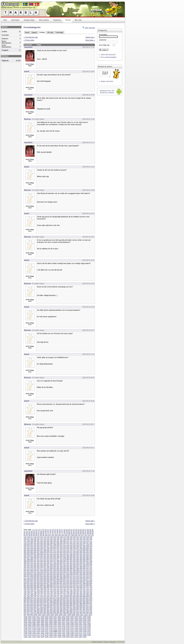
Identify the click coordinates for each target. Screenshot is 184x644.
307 (35, 554)
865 (74, 602)
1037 (55, 618)
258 (81, 548)
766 (25, 594)
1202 (76, 637)
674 (68, 585)
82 (74, 533)
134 (87, 537)
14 (55, 530)
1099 (47, 626)
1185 (72, 635)
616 (84, 579)
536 (28, 574)
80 (69, 533)
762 (81, 592)
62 (27, 533)
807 (91, 596)
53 (76, 532)
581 (38, 578)
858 (51, 602)
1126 (25, 629)
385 (84, 559)
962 (48, 611)
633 (71, 581)
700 (84, 587)
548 (68, 574)
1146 (42, 631)
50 (69, 532)
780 (71, 594)
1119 (63, 627)
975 (91, 611)
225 (41, 546)
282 (91, 550)
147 (61, 539)
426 (81, 563)
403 (74, 561)
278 (78, 550)
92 (27, 535)
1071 (63, 622)
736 (64, 591)
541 (45, 574)
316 (64, 554)
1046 (25, 620)
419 (58, 563)
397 (55, 561)
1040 (68, 618)
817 (55, 598)
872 (28, 603)
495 (32, 570)
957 (32, 611)
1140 (85, 629)
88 (88, 533)
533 (87, 572)
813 (41, 598)
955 (25, 611)
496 (35, 570)
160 (35, 541)
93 (29, 535)
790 (35, 596)
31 (25, 532)
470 (87, 567)
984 (51, 613)
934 (25, 609)
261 (91, 548)
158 (28, 541)
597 (91, 578)
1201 (72, 637)
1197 (55, 637)
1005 (56, 614)
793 (45, 596)
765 (91, 592)
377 (58, 559)
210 (61, 544)
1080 (34, 624)
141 (41, 539)
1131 (47, 629)
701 (87, 587)
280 (84, 550)
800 (68, 596)
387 (91, 559)
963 (51, 611)
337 (64, 555)
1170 (76, 633)
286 (35, 552)
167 (58, 541)
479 (48, 568)
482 (58, 568)
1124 (85, 627)
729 (41, 591)
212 (68, 544)
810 (32, 598)
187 (55, 543)
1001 (40, 614)
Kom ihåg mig (104, 45)
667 (45, 585)
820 (64, 598)
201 (32, 544)
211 (64, 544)
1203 (80, 637)
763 (84, 592)
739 (74, 591)
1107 (80, 626)
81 (71, 533)
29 (90, 530)
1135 (63, 629)
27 (85, 530)
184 (45, 543)
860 (58, 602)
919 (45, 607)
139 (35, 539)
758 (68, 592)
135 (91, 537)
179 (28, 543)
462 (61, 567)
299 (78, 552)
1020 (51, 616)
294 (61, 552)
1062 (25, 622)
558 (32, 576)
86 (83, 533)
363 (81, 557)
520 (45, 572)
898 (45, 605)
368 (28, 559)
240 (91, 546)
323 (87, 554)
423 (71, 563)
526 (64, 572)
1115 (47, 627)
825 (81, 598)
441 (61, 565)
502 (55, 570)
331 (45, 555)
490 (84, 568)
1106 (76, 626)
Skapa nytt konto (107, 81)
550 (74, 574)
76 (60, 533)
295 (64, 552)
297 (71, 552)
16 (60, 530)
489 (81, 568)
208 (55, 544)
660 (91, 583)
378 (61, 559)
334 (55, 555)
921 (51, 607)
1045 (89, 618)
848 (87, 600)
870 (91, 602)
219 (91, 544)
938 (38, 609)
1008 (69, 614)
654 (71, 583)
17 (62, 530)
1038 (59, 618)
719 (78, 589)
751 (45, 592)
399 (61, 561)
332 (48, 555)
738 (71, 591)
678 (81, 585)
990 (71, 613)
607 (55, 579)
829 (25, 600)
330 (41, 555)
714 (61, 589)
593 (78, 578)
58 (88, 532)
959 (38, 611)
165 (51, 541)
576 (91, 576)
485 (68, 568)
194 (78, 543)
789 (32, 596)
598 (25, 579)
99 (43, 535)
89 (90, 533)
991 (74, 613)
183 (41, 543)
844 (74, 600)
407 (87, 561)
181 (35, 543)
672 (61, 585)
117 (32, 537)
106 (66, 535)
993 (81, 613)
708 (41, 589)
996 (91, 613)
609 (61, 579)
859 (55, 602)
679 (84, 585)
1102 (59, 626)
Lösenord (103, 40)
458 (48, 567)
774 (51, 594)
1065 (38, 622)
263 (28, 550)
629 (58, 581)
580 (35, 578)
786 (91, 594)
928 (74, 607)
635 (78, 581)
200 (28, 544)
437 (48, 565)
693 (61, 587)
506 (68, 570)
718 (74, 589)
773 (48, 594)
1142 (25, 631)
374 (48, 559)
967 (64, 611)
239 (87, 546)
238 (84, 546)
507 (71, 570)
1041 (72, 618)
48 (64, 532)
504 (61, 570)
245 (38, 548)
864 (71, 602)
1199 (63, 637)
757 (64, 592)
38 (41, 532)
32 (27, 532)
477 (41, 568)
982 (45, 613)
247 (45, 548)
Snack (27, 32)
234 (71, 546)
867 (81, 602)
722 (87, 589)
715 (64, 589)
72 (50, 533)
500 (48, 570)
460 (55, 567)
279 (81, 550)
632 (68, 581)
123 (51, 537)
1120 (68, 627)
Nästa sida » (90, 37)
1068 (51, 622)
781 (74, 594)
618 (91, 579)
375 (51, 559)
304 (25, 554)
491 (87, 568)
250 (55, 548)
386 (87, 559)
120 (41, 537)
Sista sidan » (90, 40)
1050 (42, 620)
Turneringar (59, 32)
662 (28, 585)
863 (68, 602)
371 (38, 559)
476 (38, 568)
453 (32, 567)
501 (51, 570)
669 (51, 585)
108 (72, 535)
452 (28, 567)
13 (53, 530)
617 (87, 579)
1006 (61, 614)
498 (41, 570)
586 (55, 578)
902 (58, 605)
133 (84, 537)
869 (87, 602)
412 (35, 563)
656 (78, 583)
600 (32, 579)
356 (58, 557)
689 (48, 587)
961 (45, 611)
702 (91, 587)
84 (79, 533)
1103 (63, 626)
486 (71, 568)
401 (68, 561)
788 (28, 596)
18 (64, 530)
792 (41, 596)
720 (81, 589)
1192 (34, 637)
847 (84, 600)
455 (38, 567)
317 (68, 554)
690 (51, 587)
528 (71, 572)
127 (64, 537)
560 (38, 576)
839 (58, 600)
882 (61, 603)
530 (78, 572)
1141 (89, 629)
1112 (34, 627)
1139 (80, 629)
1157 (89, 631)
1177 (38, 635)
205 (45, 544)
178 (25, 543)
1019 (47, 616)
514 (25, 572)
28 (88, 530)
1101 (55, 626)
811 (35, 598)
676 (74, 585)
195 (81, 543)
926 (68, 607)
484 (64, 568)
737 (68, 591)
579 (32, 578)
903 (61, 605)
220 (25, 546)
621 (32, 581)
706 (35, 589)
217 (84, 544)
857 (48, 602)
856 (45, 602)
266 (38, 550)
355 (55, 557)
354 (51, 557)
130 (74, 537)
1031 (30, 618)
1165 (55, 633)
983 (48, 613)
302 (87, 552)
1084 (51, 624)
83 (76, 533)
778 (64, 594)
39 (43, 532)
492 (91, 568)
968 (68, 611)
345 (91, 555)
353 (48, 557)
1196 (51, 637)
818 (58, 598)
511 (84, 570)
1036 (51, 618)
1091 (80, 624)
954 (91, 609)
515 (28, 572)
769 (35, 594)
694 (64, 587)
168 (61, 541)
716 (68, 589)
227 (48, 546)
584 (48, 578)
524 (58, 572)
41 (48, 532)
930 (81, 607)
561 (41, 576)
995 (87, 613)
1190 (25, 637)
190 (64, 543)
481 (55, 568)
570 (71, 576)
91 (25, 535)
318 (71, 554)
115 (25, 537)
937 (35, 609)
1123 (80, 627)
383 (78, 559)
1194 (42, 637)
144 (51, 539)
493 (25, 570)
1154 (76, 631)
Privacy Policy (97, 642)
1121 (72, 627)
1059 (80, 620)
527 (68, 572)
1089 (72, 624)
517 (35, 572)
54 (79, 532)
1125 (89, 627)
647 (48, 583)
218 (87, 544)
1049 (38, 620)
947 (68, 609)
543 (51, 574)
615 (81, 579)
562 (45, 576)
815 (48, 598)
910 (84, 605)
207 (51, 544)
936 (32, 609)
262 (25, 550)
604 (45, 579)
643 (35, 583)
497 (38, 570)
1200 (68, 637)
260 (87, 548)
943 (55, 609)
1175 (30, 635)
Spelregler (15, 20)
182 (38, 543)
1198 (59, 637)
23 (76, 530)
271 (55, 550)
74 (55, 533)
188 (58, 543)
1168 (68, 633)
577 (25, 578)
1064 (34, 622)
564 (51, 576)
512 (87, 570)
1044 (85, 618)
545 (58, 574)
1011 (82, 614)
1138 (76, 629)
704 (28, 589)
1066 (42, 622)
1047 (30, 620)
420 (61, 563)
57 (86, 532)
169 (64, 541)
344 (87, 555)
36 (36, 532)
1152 (68, 631)
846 (81, 600)
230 (58, 546)
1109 (89, 626)
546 (61, 574)
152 (78, 539)
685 (35, 587)
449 (87, 565)
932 (87, 607)
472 (25, 568)
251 (58, 548)
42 (50, 532)
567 (61, 576)
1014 (25, 616)
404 (78, 561)
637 (84, 581)
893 (28, 605)
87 (86, 533)
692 (58, 587)
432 (32, 565)
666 (41, 585)
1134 (59, 629)
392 (38, 561)
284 (28, 552)
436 (45, 565)
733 (55, 591)
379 (64, 559)
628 (55, 581)
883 (64, 603)
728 (38, 591)
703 (25, 589)
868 (84, 602)
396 (51, 561)
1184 (68, 635)
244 (35, 548)
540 (41, 574)
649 (55, 583)
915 (32, 607)
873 (32, 603)
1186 (76, 635)
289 (45, 552)
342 (81, 555)
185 (48, 543)
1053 (55, 620)
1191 (30, 637)
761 (78, 592)
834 (41, 600)
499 (45, 570)
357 (61, 557)
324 (91, 554)
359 (68, 557)
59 (90, 532)
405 (81, 561)
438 (51, 565)
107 (69, 535)
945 (61, 609)
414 (41, 563)
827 (87, 598)
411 (32, 563)
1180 (51, 635)
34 (32, 532)
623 (38, 581)
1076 (85, 622)
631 (64, 581)
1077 (89, 622)
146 (58, 539)
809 (28, 598)
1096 (34, 626)
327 (32, 555)
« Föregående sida (31, 37)
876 (41, 603)
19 (67, 530)
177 (91, 541)
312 (51, 554)
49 (67, 532)
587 (58, 578)
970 (74, 611)
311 (48, 554)
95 (34, 535)
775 (55, 594)
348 (32, 557)
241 (25, 548)
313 (55, 554)
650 (58, 583)
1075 (80, 622)
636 (81, 581)
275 (68, 550)
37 (39, 532)
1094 (25, 626)
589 (64, 578)
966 (61, 611)
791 (38, 596)
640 (25, 583)
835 (45, 600)
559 (35, 576)
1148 (51, 631)
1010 (78, 614)
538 (35, 574)
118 (35, 537)
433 (35, 565)
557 (28, 576)
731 (48, 591)
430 (25, 565)
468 (81, 567)
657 (81, 583)
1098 (42, 626)
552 (81, 574)
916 (35, 607)
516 (32, 572)
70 (46, 533)
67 (39, 533)
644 (38, 583)
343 (84, 555)
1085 (55, 624)
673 (64, 585)
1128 (34, 629)
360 (71, 557)
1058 (76, 620)
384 (81, 559)
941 (48, 609)
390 (32, 561)
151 (74, 539)
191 (68, 543)
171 (71, 541)
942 (51, 609)
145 (55, 539)
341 (78, 555)
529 (74, 572)
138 (32, 539)
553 (84, 574)
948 (71, 609)
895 (35, 605)
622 (35, 581)
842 (68, 600)
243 (32, 548)
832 (35, 600)
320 (78, 554)
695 (68, 587)
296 (68, 552)
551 (78, 574)
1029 (89, 616)
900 (51, 605)
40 (46, 532)
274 (64, 550)
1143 (30, 631)
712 (55, 589)
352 (45, 557)
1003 (48, 614)
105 (63, 535)
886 (74, 603)
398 (58, 561)
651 (61, 583)
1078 (25, 624)
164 (48, 541)
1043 (80, 618)
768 (32, 594)
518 (38, 572)
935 (28, 609)
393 (41, 561)
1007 (65, 614)
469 (84, 567)
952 (84, 609)
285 (32, 552)
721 (84, 589)
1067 (47, 622)
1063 (30, 622)
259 (84, 548)
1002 (44, 614)
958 (35, 611)
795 (51, 596)
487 (74, 568)
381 (71, 559)
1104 (68, 626)
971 (78, 611)
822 (71, 598)
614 (78, 579)
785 (87, 594)
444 (71, 565)
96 (36, 535)
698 (78, 587)
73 (53, 533)
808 (25, 598)
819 (61, 598)
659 (87, 583)
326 (28, 555)
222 (32, 546)
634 (74, 581)
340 (74, 555)
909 (81, 605)
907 (74, 605)
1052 (51, 620)
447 (81, 565)
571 (74, 576)
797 (58, 596)
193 (74, 543)
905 (68, 605)
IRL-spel (50, 32)
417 (51, 563)
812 (38, 598)
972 (81, 611)
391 (35, 561)
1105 (72, 626)
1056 (68, 620)
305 (28, 554)
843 (71, 600)
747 (32, 592)
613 (74, 579)
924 (61, 607)
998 (28, 614)
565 (55, 576)
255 (71, 548)
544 (55, 574)
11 (48, 530)
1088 (68, 624)
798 (61, 596)
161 (38, 541)
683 (28, 587)
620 (28, 581)
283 (25, 552)
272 (58, 550)
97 (39, 535)
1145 (38, 631)
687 (41, 587)
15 (57, 530)
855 (41, 602)
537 (32, 574)
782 (78, 594)
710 (48, 589)
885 (71, 603)
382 (74, 559)
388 (25, 561)
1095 (30, 626)
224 (38, 546)
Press (106, 642)
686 (38, 587)
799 (64, 596)
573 (81, 576)
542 (48, 574)
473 (28, 568)
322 (84, 554)
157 (25, 541)
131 (78, 537)
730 (45, 591)
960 (41, 611)
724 (25, 591)
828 (91, 598)
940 (45, 609)
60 (93, 532)
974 (87, 611)
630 (61, 581)
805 (84, 596)
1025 (72, 616)
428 (87, 563)
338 (68, 555)
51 (71, 532)
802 (74, 596)
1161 (38, 633)
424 (74, 563)
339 (71, 555)
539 (38, 574)
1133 (55, 629)
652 (64, 583)
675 (71, 585)
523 (55, 572)
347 (28, 557)
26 (83, 530)
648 (51, 583)
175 (84, 541)
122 (48, 537)
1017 (38, 616)
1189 (89, 635)
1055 (63, 620)
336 (61, 555)
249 (51, 548)
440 (58, 565)
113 (89, 535)
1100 (51, 626)
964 (55, 611)
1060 (85, 620)
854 (38, 602)
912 (91, 605)
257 (78, 548)
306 (32, 554)
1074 (76, 622)
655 (74, 583)
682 (25, 587)
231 (61, 546)
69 (43, 533)
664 (35, 585)
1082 (42, 624)
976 (25, 613)
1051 (47, 620)
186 (51, 543)
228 (51, 546)
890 (87, 603)
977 (28, 613)
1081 (38, 624)
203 (38, 544)
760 (74, 592)
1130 (42, 629)
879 (51, 603)
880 (55, 603)
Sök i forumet (90, 28)
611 (68, 579)
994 (84, 613)
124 (55, 537)
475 (35, 568)
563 (48, 576)
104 (59, 535)
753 (51, 592)
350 (38, 557)
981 (41, 613)
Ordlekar (42, 32)
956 (28, 611)
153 (81, 539)
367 (25, 559)
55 (81, 532)
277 (74, 550)
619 (25, 581)
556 (25, 576)
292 (55, 552)
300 (81, 552)
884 (68, 603)
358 (64, 557)
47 (62, 532)
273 (61, 550)
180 (32, 543)
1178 (42, 635)
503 (58, 570)
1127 (30, 629)
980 (38, 613)
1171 (80, 633)
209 (58, 544)
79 (67, 533)
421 (64, 563)
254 (68, 548)
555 (91, 574)
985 (55, 613)
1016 (34, 616)
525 (61, 572)
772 (45, 594)
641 (28, 583)
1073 (72, 622)
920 (48, 607)
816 (51, 598)
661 (25, 585)
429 (91, 563)
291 (51, 552)
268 (45, 550)
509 (78, 570)
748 (35, 592)
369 (32, 559)
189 (61, 543)
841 (64, 600)
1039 (63, 618)
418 (55, 563)
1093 (89, 624)
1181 (55, 635)
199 (25, 544)
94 (32, 535)
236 (78, 546)
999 (32, 614)
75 (57, 533)
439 (55, 565)
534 (91, 572)
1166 (59, 633)
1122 (76, 627)
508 (74, 570)
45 (57, 532)
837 (51, 600)
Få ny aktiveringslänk (108, 57)
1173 (89, 633)
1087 (63, 624)
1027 (80, 616)
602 (38, 579)
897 (41, 605)
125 (58, 537)
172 (74, 541)
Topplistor (57, 20)
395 (48, 561)
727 (35, 591)
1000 (35, 614)
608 (58, 579)
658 (84, 583)
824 (78, 598)
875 (38, 603)
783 (81, 594)
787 (25, 596)
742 (84, 591)
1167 (63, 633)
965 (58, 611)
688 (45, 587)
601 (35, 579)
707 (38, 589)
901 (55, 605)
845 (78, 600)
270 (51, 550)
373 (45, 559)
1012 (86, 614)
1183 (63, 635)
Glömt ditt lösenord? (108, 55)
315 (61, 554)
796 (55, 596)
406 (84, 561)
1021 (55, 616)
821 (68, 598)
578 (28, 578)
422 (68, 563)
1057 (72, 620)
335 (58, 555)
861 (61, 602)
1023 (63, 616)
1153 (72, 631)
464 (68, 567)
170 (68, 541)
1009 (73, 614)
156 (91, 539)
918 (41, 607)
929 (78, 607)
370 (35, 559)
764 (87, 592)
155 (87, 539)
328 (35, 555)
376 (55, 559)
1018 (42, 616)
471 (91, 567)
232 (64, 546)
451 (25, 567)
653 (68, 583)
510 (81, 570)
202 (35, 544)
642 (32, 583)
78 (64, 533)
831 (32, 600)
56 (83, 532)
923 (58, 607)
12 (50, 530)
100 (46, 535)
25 (81, 530)
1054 (59, 620)
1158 (25, 633)
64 (32, 533)
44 (55, 532)
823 (74, 598)
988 (64, 613)
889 (84, 603)
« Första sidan (29, 40)
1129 (38, 629)
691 (55, 587)
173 (78, 541)
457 (45, 567)
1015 (30, 616)
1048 (34, 620)
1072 (68, 622)
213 (71, 544)
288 (41, 552)
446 (78, 565)
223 (35, 546)
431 (28, 565)
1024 (68, 616)
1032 (34, 618)
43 (53, 532)
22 (74, 530)
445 (74, 565)
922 (55, 607)
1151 (63, 631)
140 (38, 539)
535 (25, 574)
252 (61, 548)
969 (71, 611)
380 (68, 559)
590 (68, 578)
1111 (30, 627)
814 (45, 598)
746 (28, 592)
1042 (76, 618)
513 (91, 570)
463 (64, 567)
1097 (38, 626)
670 (55, 585)
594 (81, 578)
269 (48, 550)
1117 (55, 627)
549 (71, 574)
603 (41, 579)
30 (92, 530)
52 (74, 532)
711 (51, 589)
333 (51, 555)
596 (87, 578)
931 (84, 607)
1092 (85, 624)
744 (91, 591)
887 (78, 603)
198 (91, 543)
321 (81, 554)
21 (71, 530)
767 (28, 594)
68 (41, 533)
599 (28, 579)
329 (38, 555)
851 (28, 602)
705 (32, 589)
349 (35, 557)
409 (25, 563)
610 (64, 579)
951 (81, 609)
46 (60, 532)
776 (58, 594)
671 (58, 585)
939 (41, 609)
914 (28, 607)
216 (81, 544)
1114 (42, 627)
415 (45, 563)
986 (58, 613)
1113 (38, 627)
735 (61, 591)
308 (38, 554)
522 (51, 572)
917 (38, 607)
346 (25, 557)
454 (35, 567)
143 (48, 539)
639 (91, 581)
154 (84, 539)
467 (78, 567)
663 (32, 585)
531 (81, 572)
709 (45, 589)
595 (84, 578)
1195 (47, 637)
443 (68, 565)
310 (45, 554)
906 (71, 605)
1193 (38, 637)
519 (41, 572)
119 (38, 537)
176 (87, 541)
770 (38, 594)
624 (41, 581)
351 (41, 557)
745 (25, 592)
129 (71, 537)
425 (78, 563)
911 (87, 605)
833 (38, 600)
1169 (72, 633)
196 (84, 543)
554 (87, 574)
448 (84, 565)
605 (48, 579)
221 (28, 546)
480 (51, 568)
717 (71, 589)
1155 (80, 631)
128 (68, 537)
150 (71, 539)
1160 (34, 633)
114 (92, 535)
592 (74, 578)
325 (25, 555)
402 (71, 561)
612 (71, 579)
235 (74, 546)
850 (25, 602)
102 (53, 535)
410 (28, 563)
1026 (76, 616)
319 (74, 554)
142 (45, 539)
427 (84, 563)
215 (78, 544)
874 (35, 603)
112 (86, 535)
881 (58, 603)
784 (84, 594)
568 (64, 576)
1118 (59, 627)
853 (35, 602)
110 (79, 535)
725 (28, 591)
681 (91, 585)
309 (41, 554)
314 (58, 554)
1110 (25, 627)
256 (74, 548)
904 (64, 605)
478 (45, 568)
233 (68, 546)
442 (64, 565)
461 (58, 567)
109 (76, 535)
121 (45, 537)
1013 (90, 614)
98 (41, 535)
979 (35, 613)
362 (78, 557)
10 (46, 530)
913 (25, 607)
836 (48, 600)
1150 (59, 631)
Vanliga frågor (29, 20)
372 (41, 559)
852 (32, 602)
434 (38, 565)
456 (41, 567)
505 (64, 570)
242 (28, 548)
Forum (68, 20)
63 (29, 533)
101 (49, 535)
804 (81, 596)
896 (38, 605)
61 (25, 533)
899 (48, 605)
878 (48, 603)
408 (91, 561)
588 (61, 578)
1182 (59, 635)
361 (74, 557)
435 (41, 565)
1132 (51, 629)
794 (48, 596)
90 (93, 533)
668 (48, 585)
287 (38, 552)
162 (41, 541)
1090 (76, 624)
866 (78, 602)
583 (45, 578)
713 (58, 589)
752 (48, 592)
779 (68, 594)
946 (64, 609)
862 (64, 602)
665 (38, 585)
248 (48, 548)
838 (55, 600)
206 (48, 544)
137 (28, 539)
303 (91, 552)
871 (25, 603)
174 (81, 541)
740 (78, 591)
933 (91, 607)
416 (48, 563)
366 (91, 557)
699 (81, 587)
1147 (47, 631)
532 (84, 572)
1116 (51, 627)
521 (48, 572)
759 (71, 592)
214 (74, 544)
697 (74, 587)
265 (35, 550)
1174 (25, 635)
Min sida (78, 20)
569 (68, 576)
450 (91, 565)
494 (28, 570)
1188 (85, 635)
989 (68, 613)
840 (61, 600)
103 (56, 535)
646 (45, 583)
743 (87, 591)
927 (71, 607)
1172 (85, 633)
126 (61, 537)
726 (32, 591)
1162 (42, 633)
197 (87, 543)
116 (28, 537)
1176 (34, 635)
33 (29, 532)
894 (32, 605)
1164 (51, 633)
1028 (85, 616)
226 (45, 546)
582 (41, 578)
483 (61, 568)
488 (78, 568)
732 (51, 591)
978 (32, 613)
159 (32, 541)
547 (64, 574)
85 (81, 533)
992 (78, 613)
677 (78, 585)
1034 (42, 618)
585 (51, 578)
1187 (80, 635)
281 (87, 550)
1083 (47, 624)
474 (32, 568)
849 (91, 600)
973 (84, 611)
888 (81, 603)
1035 (47, 618)
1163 (47, 633)
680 (87, 585)
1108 (85, 626)
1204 (85, 637)
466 (74, 567)
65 (34, 533)
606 (51, 579)
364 (84, 557)
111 (82, 535)
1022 (59, 616)
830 (28, 600)
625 (45, 581)
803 (78, 596)
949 (74, 609)
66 (36, 533)
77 (62, 533)
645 (41, 583)
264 (32, 550)
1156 (85, 631)
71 (48, 533)
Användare (103, 35)
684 (32, 587)
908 (78, 605)
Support (34, 32)
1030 (25, 618)
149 (68, 539)
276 (71, 550)
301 (84, 552)
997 (25, 614)
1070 (59, 622)
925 (64, 607)
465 (71, 567)
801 (71, 596)
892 (25, 605)
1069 (55, 622)
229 (55, 546)
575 (87, 576)
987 (61, 613)
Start (5, 20)
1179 (47, 635)
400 (64, 561)
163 (45, 541)
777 (61, 594)
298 (74, 552)
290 (48, 552)
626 (48, 581)
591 (71, 578)
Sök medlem (44, 20)
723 (91, 589)
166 (55, 541)
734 (58, 591)
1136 (68, 629)
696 (71, 587)
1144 (34, 631)
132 (81, 537)
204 (41, 544)
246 (41, 548)
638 (87, 581)
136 (25, 539)
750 (41, 592)
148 (64, 539)
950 (78, 609)
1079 (30, 624)
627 (51, 581)
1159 (30, 633)
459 (51, 567)
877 (45, 603)
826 (84, 598)
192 (71, 543)
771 (41, 594)
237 (81, 546)
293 (58, 552)
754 (55, 592)
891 (91, 603)
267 (41, 550)
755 (58, 592)
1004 (52, 614)
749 (38, 592)
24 (78, 530)
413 (38, 563)
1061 (89, 620)
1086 (59, 624)
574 (84, 576)
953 (87, 609)
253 (64, 548)
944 (58, 609)
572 (78, 576)
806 (87, 596)
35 (34, 532)
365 (87, 557)
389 (28, 561)
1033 (38, 618)
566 (58, 576)
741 (81, 591)
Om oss (112, 642)
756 (61, 592)
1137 (72, 629)
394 (45, 561)
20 (69, 530)
